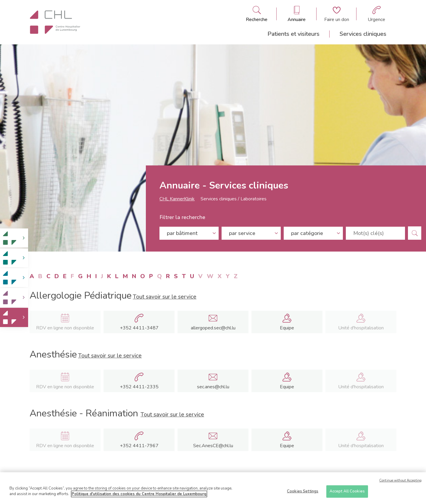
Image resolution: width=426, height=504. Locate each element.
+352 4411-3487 (139, 328)
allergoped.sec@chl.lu (213, 328)
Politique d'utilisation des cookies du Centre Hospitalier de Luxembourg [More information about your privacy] (139, 495)
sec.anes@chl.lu (213, 387)
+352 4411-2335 (139, 387)
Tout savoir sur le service (165, 297)
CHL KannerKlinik (177, 199)
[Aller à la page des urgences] (376, 14)
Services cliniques (363, 34)
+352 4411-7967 (139, 446)
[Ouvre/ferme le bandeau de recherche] (257, 14)
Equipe (287, 328)
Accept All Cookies (347, 492)
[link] (14, 238)
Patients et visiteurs (293, 34)
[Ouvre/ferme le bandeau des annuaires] (297, 14)
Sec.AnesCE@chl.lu (213, 446)
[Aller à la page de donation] (337, 14)
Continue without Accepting (400, 481)
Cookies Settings (303, 492)
